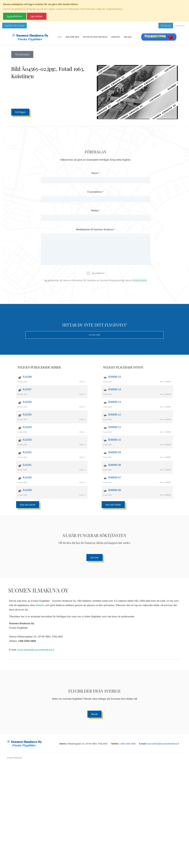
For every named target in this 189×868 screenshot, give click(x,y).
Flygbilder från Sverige (14, 26)
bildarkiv (40, 605)
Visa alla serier (28, 505)
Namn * (96, 173)
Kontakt (116, 37)
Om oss (128, 37)
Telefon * (96, 211)
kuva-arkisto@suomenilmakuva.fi (36, 650)
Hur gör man (72, 37)
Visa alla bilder (113, 505)
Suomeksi (180, 26)
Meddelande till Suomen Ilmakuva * (96, 229)
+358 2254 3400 (128, 744)
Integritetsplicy (139, 280)
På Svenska (166, 26)
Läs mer (94, 557)
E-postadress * (96, 192)
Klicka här (94, 335)
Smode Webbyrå (14, 758)
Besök (94, 714)
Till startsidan (22, 54)
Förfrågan (20, 112)
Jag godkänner (96, 273)
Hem (59, 37)
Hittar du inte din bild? (95, 37)
